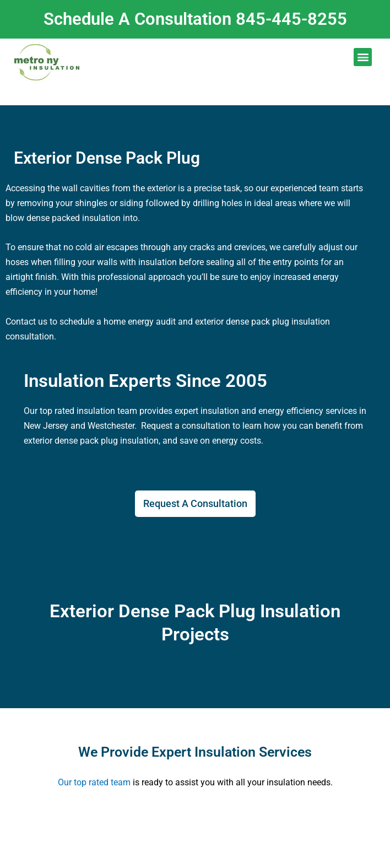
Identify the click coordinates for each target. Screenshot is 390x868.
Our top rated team (94, 782)
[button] (363, 57)
